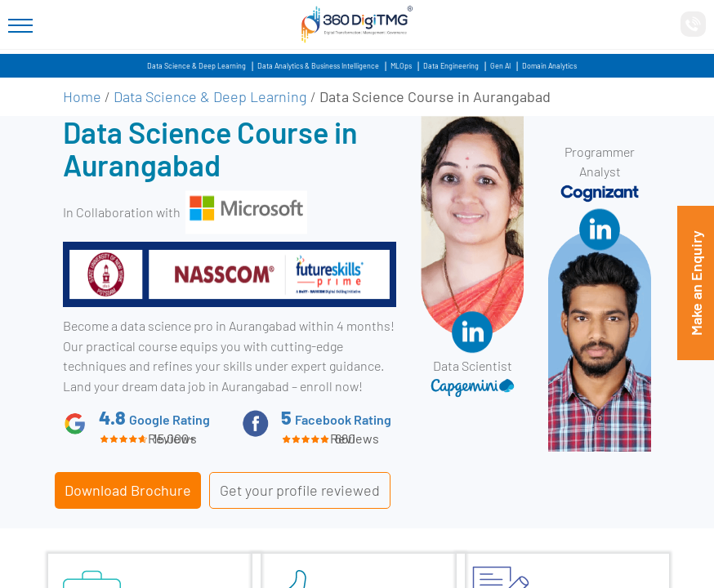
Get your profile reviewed (300, 490)
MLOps (401, 66)
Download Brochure (128, 490)
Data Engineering (451, 66)
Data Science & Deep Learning (196, 66)
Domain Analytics (549, 66)
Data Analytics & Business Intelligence (318, 66)
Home (82, 96)
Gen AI (500, 66)
